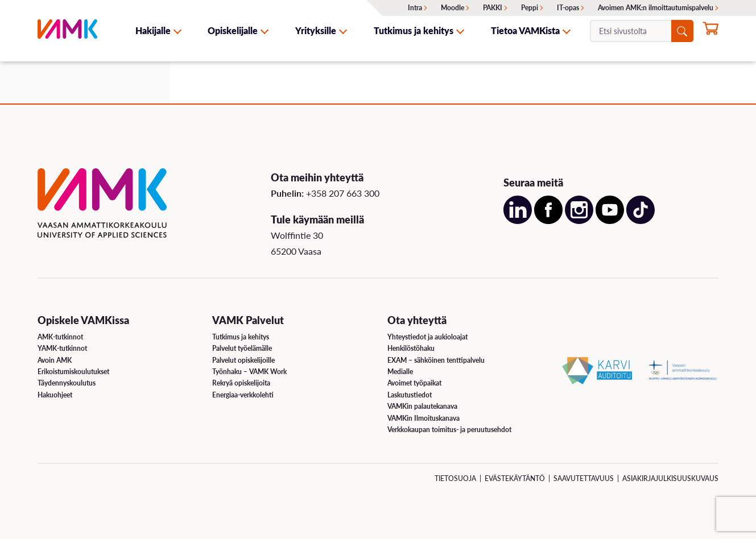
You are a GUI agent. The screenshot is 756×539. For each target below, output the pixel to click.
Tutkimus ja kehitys (414, 30)
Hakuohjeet (55, 395)
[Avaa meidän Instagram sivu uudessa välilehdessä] (579, 220)
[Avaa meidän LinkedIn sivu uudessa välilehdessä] (518, 220)
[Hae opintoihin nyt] (710, 32)
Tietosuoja (455, 478)
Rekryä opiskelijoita (241, 383)
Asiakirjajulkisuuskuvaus (670, 478)
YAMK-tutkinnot (62, 348)
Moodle (453, 8)
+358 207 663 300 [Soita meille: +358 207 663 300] (343, 193)
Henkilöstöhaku (411, 348)
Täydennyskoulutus (67, 383)
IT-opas (568, 8)
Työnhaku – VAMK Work (249, 372)
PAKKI (493, 8)
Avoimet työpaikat (414, 383)
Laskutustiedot (410, 395)
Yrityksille (316, 30)
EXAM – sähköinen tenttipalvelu (436, 360)
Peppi (530, 8)
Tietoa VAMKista (525, 30)
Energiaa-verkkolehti (243, 395)
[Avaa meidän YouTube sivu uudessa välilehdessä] (610, 220)
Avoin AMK (55, 360)
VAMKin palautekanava (422, 406)
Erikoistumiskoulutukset (73, 372)
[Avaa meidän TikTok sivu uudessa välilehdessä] (641, 220)
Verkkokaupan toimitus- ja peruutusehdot (449, 430)
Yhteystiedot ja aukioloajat (427, 337)
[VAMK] (67, 30)
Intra (415, 8)
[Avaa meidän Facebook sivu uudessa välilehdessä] (548, 220)
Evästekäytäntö (515, 478)
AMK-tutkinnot (60, 337)
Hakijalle (153, 30)
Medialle (400, 372)
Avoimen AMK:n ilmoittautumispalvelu (656, 8)
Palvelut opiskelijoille (243, 360)
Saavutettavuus (584, 478)
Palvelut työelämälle (242, 348)
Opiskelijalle (233, 30)
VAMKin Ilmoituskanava (424, 418)
